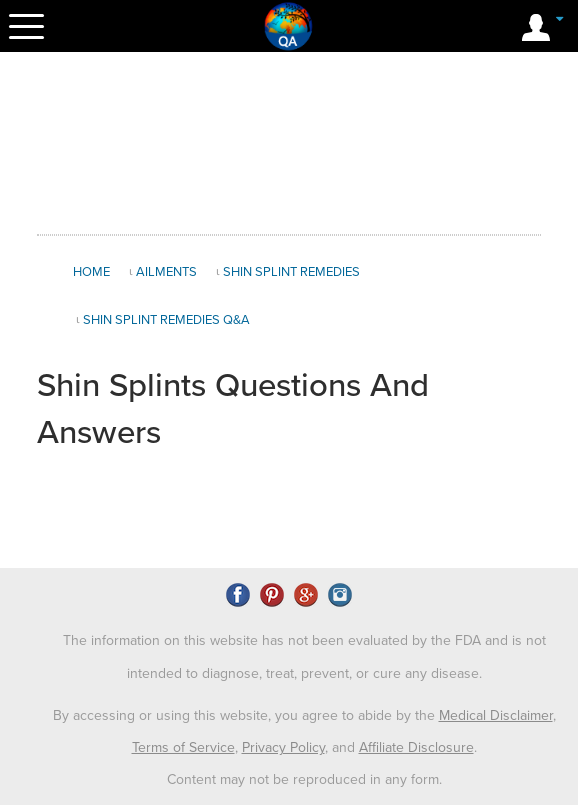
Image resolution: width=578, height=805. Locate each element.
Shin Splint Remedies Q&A (166, 320)
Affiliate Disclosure (416, 747)
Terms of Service (183, 747)
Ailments (166, 272)
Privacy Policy (283, 747)
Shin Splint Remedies (291, 272)
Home (91, 272)
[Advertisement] (289, 144)
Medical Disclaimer (496, 715)
